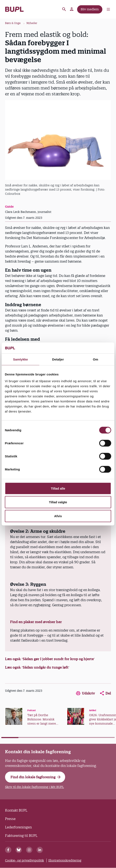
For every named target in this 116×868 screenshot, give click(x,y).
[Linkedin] (40, 850)
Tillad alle (58, 488)
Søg (64, 9)
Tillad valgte (58, 502)
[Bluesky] (19, 850)
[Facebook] (8, 850)
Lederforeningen (18, 827)
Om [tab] (96, 359)
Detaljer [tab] (58, 359)
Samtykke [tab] (20, 359)
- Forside (14, 9)
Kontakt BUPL (16, 810)
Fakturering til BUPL (21, 836)
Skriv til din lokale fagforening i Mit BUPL (34, 787)
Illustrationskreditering (65, 860)
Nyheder (32, 23)
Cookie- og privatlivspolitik (24, 860)
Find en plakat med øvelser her (36, 622)
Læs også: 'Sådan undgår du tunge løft (37, 667)
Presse (10, 819)
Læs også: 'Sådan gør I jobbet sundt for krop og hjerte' (50, 659)
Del (105, 693)
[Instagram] (29, 850)
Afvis (58, 516)
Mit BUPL (72, 9)
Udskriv (86, 693)
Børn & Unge (13, 23)
